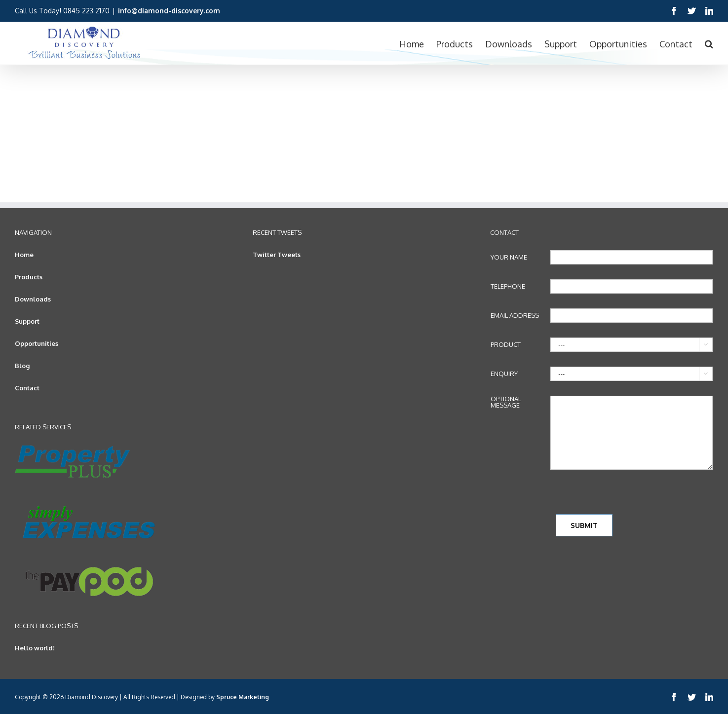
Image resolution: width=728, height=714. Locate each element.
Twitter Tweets (277, 255)
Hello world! (35, 648)
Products (29, 277)
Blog (22, 366)
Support (27, 321)
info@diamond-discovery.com (169, 11)
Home (24, 255)
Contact (27, 388)
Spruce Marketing (243, 697)
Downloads (33, 299)
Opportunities (37, 343)
